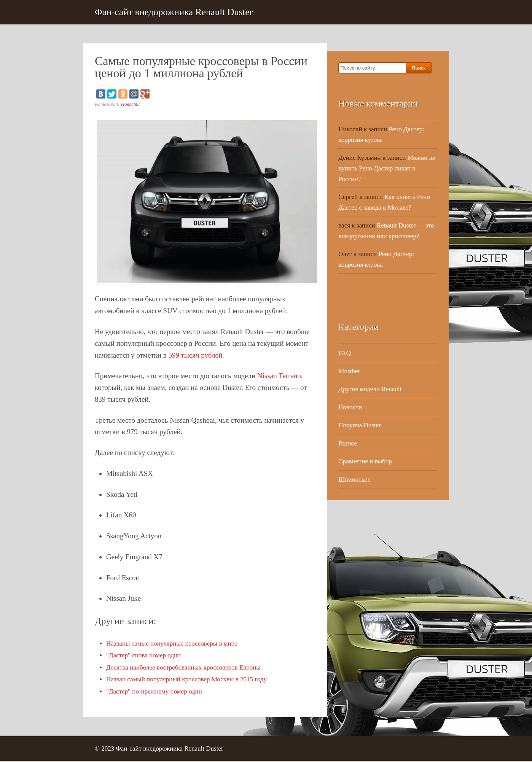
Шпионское (354, 480)
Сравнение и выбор (365, 462)
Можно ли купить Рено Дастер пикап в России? (387, 169)
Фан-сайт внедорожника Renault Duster (174, 12)
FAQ (345, 354)
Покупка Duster (360, 426)
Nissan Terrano (279, 377)
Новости (131, 105)
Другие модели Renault (370, 390)
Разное (348, 444)
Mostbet (349, 372)
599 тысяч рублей (196, 356)
